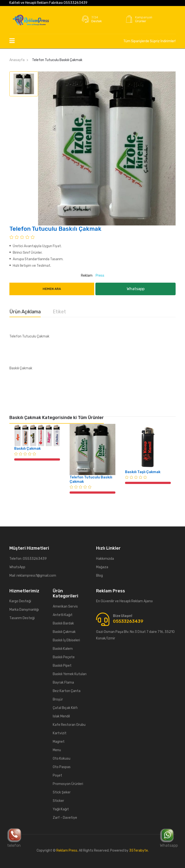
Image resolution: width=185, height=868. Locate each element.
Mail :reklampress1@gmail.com (33, 576)
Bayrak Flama (63, 682)
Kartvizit (60, 733)
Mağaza (102, 567)
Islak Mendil (61, 716)
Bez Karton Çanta (67, 691)
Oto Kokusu (62, 759)
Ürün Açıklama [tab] (25, 312)
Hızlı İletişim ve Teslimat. (30, 266)
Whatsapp (169, 838)
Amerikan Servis (65, 606)
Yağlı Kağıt (61, 809)
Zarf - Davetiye (65, 818)
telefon (14, 838)
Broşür (58, 699)
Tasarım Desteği (22, 618)
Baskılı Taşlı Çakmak (143, 472)
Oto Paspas (62, 767)
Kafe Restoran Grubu (69, 725)
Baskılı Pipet (62, 666)
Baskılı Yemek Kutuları (70, 674)
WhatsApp (17, 567)
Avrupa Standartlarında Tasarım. (36, 259)
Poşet (57, 775)
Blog (99, 576)
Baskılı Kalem (63, 649)
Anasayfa (17, 60)
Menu (57, 750)
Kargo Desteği (20, 601)
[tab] (24, 84)
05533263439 (76, 3)
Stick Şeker (62, 792)
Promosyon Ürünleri (68, 784)
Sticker (58, 801)
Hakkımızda (105, 559)
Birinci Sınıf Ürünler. (26, 253)
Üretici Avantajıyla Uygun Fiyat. (36, 246)
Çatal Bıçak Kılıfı (65, 708)
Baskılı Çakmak (27, 448)
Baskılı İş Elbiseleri (66, 640)
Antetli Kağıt (63, 615)
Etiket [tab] (59, 312)
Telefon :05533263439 (28, 559)
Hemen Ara (52, 289)
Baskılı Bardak (63, 623)
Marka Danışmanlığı (24, 610)
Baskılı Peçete (64, 657)
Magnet (59, 742)
